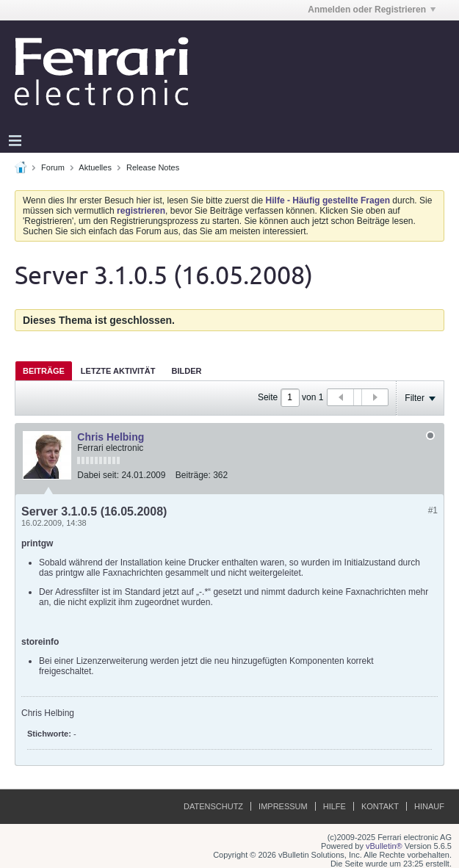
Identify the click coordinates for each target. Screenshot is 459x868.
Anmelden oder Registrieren (372, 10)
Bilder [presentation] (186, 371)
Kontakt (380, 806)
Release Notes (153, 167)
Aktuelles (95, 167)
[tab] (44, 370)
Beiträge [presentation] (44, 371)
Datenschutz (213, 806)
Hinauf (429, 806)
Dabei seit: (98, 475)
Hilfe (335, 806)
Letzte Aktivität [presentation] (118, 371)
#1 (433, 510)
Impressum (283, 806)
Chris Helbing (111, 437)
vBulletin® (384, 846)
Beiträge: (193, 475)
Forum (53, 167)
